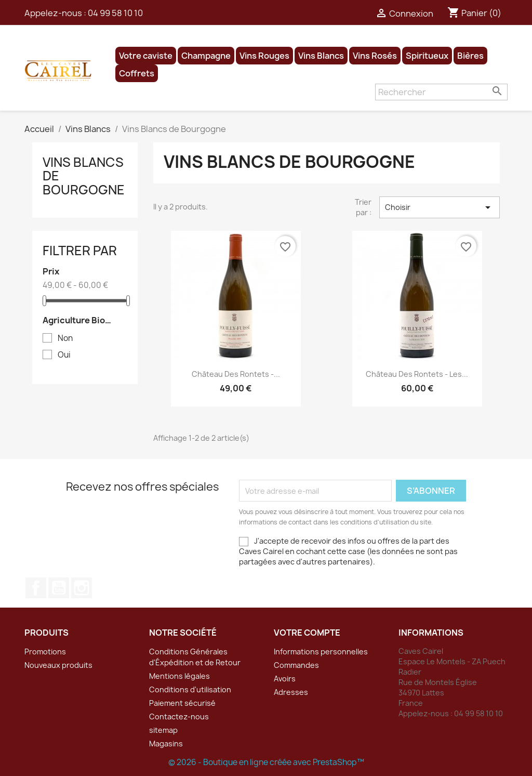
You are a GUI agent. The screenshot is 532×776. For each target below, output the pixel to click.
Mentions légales (179, 676)
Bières (470, 56)
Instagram (82, 588)
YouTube (59, 588)
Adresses (291, 692)
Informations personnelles (321, 652)
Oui (64, 355)
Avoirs (285, 679)
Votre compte (307, 633)
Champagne (206, 56)
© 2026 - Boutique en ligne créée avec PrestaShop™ (266, 762)
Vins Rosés (375, 56)
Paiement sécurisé (182, 703)
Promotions (45, 652)
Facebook (36, 588)
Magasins (166, 744)
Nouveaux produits (58, 665)
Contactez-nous (179, 716)
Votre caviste (146, 56)
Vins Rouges (264, 56)
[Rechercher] (441, 92)
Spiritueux (427, 56)
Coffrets (137, 73)
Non (65, 338)
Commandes (296, 665)
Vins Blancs (321, 56)
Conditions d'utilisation (190, 689)
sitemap (163, 730)
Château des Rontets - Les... (417, 374)
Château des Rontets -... (236, 374)
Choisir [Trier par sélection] (440, 207)
